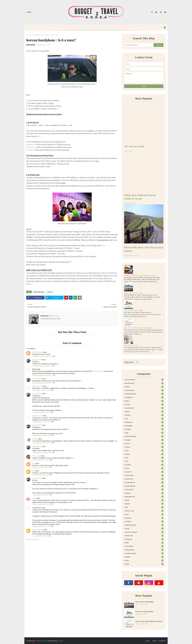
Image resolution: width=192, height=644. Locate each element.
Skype (29, 229)
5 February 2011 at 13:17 (41, 467)
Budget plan (144, 397)
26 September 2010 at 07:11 (43, 383)
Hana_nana (36, 456)
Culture (144, 411)
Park (144, 507)
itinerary (144, 454)
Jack (34, 498)
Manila (144, 500)
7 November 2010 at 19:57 (42, 435)
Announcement (144, 390)
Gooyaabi (60, 641)
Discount (144, 415)
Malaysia (144, 493)
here (39, 136)
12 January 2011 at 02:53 (42, 460)
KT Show (30, 150)
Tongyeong (144, 539)
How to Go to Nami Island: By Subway (138, 328)
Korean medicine (144, 486)
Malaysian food (144, 497)
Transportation (144, 550)
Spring (144, 528)
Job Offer (144, 465)
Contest (144, 404)
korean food (144, 479)
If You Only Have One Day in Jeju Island (144, 249)
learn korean (144, 489)
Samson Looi (37, 386)
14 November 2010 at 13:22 (42, 443)
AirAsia (144, 387)
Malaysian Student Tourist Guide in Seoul (140, 197)
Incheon (144, 447)
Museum (144, 504)
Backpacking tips (39, 292)
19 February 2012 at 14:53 (42, 504)
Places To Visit (144, 511)
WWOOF (144, 557)
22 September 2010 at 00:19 (43, 356)
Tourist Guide (144, 546)
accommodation (144, 380)
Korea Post (144, 472)
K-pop (144, 468)
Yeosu (144, 560)
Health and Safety (144, 436)
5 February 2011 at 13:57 (41, 475)
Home (29, 12)
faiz (34, 463)
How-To (34, 35)
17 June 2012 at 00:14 (40, 536)
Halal (144, 433)
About (154, 641)
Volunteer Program (144, 553)
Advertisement (144, 383)
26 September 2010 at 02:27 (43, 375)
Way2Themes (43, 641)
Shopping (144, 518)
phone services (98, 371)
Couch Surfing (144, 408)
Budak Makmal (38, 530)
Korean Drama (144, 475)
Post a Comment (32, 539)
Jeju (144, 458)
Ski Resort (144, 521)
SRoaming (30, 144)
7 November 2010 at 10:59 (42, 390)
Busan (144, 401)
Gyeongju (144, 429)
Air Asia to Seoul (134, 146)
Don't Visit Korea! (131, 345)
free (144, 419)
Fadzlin (35, 439)
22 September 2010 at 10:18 (43, 366)
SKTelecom (31, 147)
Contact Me (162, 641)
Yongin (144, 564)
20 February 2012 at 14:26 (42, 526)
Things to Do (144, 536)
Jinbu (144, 461)
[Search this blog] (139, 45)
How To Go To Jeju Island (133, 310)
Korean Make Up (144, 482)
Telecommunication (144, 532)
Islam (144, 450)
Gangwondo (144, 422)
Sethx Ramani (38, 352)
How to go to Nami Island (133, 293)
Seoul (144, 514)
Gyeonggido (144, 426)
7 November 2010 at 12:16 (42, 412)
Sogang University (144, 525)
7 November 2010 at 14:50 (42, 422)
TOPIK (144, 543)
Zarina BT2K (31, 45)
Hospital (144, 440)
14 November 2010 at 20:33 (43, 452)
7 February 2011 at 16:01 (41, 495)
